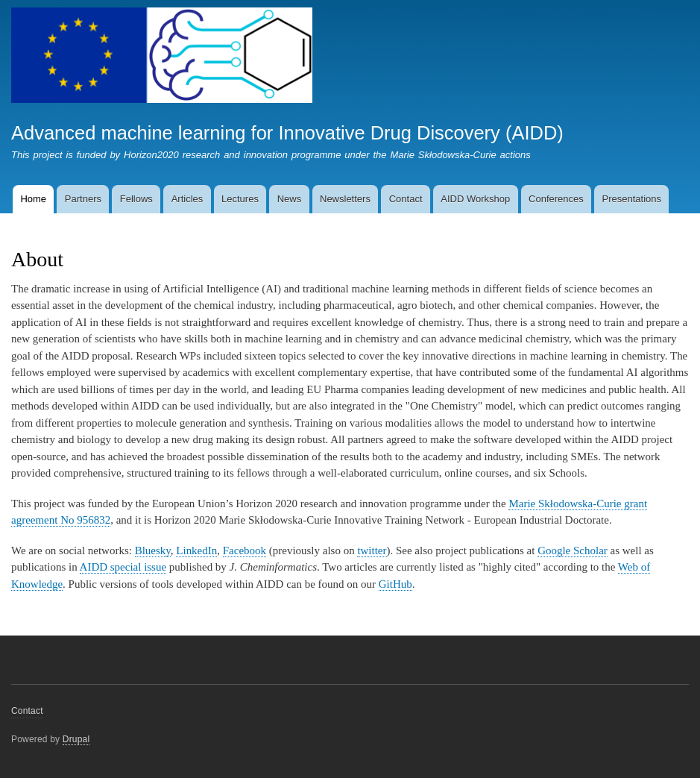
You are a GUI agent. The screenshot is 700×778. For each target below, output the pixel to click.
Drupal (76, 739)
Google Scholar (573, 550)
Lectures (240, 199)
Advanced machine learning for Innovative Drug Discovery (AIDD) (287, 133)
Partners (83, 199)
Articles (187, 199)
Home (33, 199)
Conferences (556, 199)
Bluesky (153, 550)
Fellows (136, 199)
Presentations (632, 199)
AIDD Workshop (475, 199)
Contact (406, 199)
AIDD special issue (123, 567)
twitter (372, 550)
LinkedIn (196, 550)
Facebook (245, 550)
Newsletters (345, 199)
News (290, 199)
